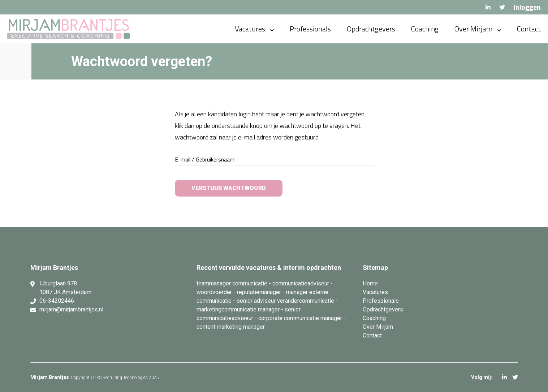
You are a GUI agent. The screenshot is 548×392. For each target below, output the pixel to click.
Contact (529, 29)
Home (370, 283)
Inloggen (527, 7)
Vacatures (250, 29)
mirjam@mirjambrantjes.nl (71, 309)
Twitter (502, 7)
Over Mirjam (473, 29)
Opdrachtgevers (371, 29)
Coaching (425, 29)
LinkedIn (488, 7)
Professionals (310, 29)
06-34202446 (57, 301)
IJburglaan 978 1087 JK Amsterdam (65, 288)
